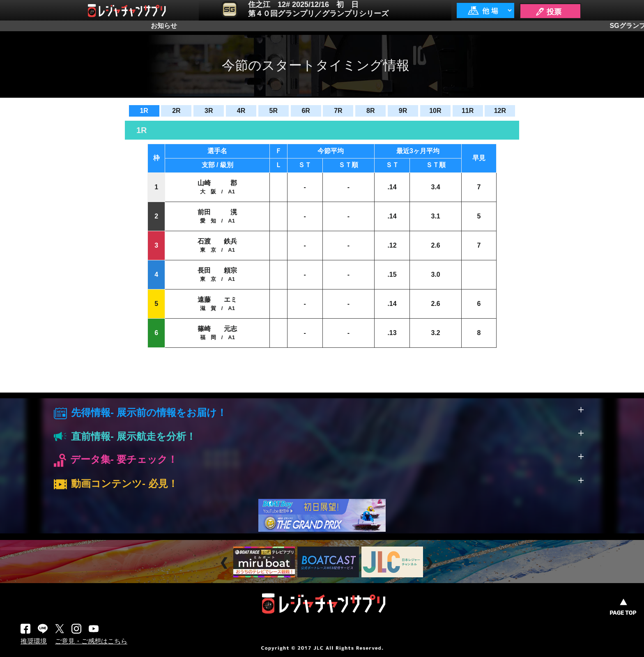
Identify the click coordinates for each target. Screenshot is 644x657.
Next (430, 563)
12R (500, 111)
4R (241, 111)
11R (468, 111)
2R (176, 111)
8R (370, 111)
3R (209, 111)
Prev (225, 563)
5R (274, 111)
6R (306, 111)
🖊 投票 (548, 12)
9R (403, 111)
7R (338, 111)
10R (435, 111)
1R (144, 111)
